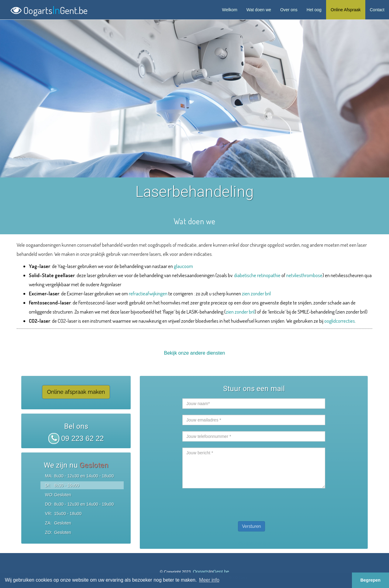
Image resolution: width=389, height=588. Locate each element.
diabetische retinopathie (257, 275)
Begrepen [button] (370, 580)
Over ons (289, 10)
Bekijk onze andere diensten (194, 353)
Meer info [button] (209, 580)
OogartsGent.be (49, 9)
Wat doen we (259, 10)
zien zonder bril (256, 293)
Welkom (230, 10)
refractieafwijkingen (148, 293)
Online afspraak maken (76, 392)
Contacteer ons (255, 544)
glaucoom (183, 266)
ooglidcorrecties (340, 321)
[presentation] (229, 503)
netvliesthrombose (304, 275)
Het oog (314, 10)
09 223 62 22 (76, 438)
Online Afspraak (346, 10)
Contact (377, 10)
